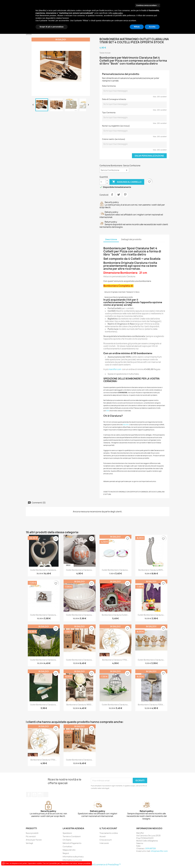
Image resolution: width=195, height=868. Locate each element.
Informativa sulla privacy (73, 857)
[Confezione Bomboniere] (114, 170)
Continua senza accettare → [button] (148, 5)
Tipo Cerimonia (109, 113)
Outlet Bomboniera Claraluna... (80, 570)
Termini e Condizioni (72, 836)
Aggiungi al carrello (127, 182)
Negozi (66, 853)
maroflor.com (115, 369)
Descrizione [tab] (111, 239)
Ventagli (29, 843)
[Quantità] (103, 182)
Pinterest (125, 195)
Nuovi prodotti (32, 833)
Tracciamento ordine (109, 833)
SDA (108, 411)
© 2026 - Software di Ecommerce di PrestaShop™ (98, 865)
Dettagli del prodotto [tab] (131, 239)
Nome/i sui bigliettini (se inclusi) (116, 126)
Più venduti (31, 836)
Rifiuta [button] (137, 27)
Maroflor (126, 425)
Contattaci (67, 847)
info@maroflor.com (159, 851)
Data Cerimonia (109, 86)
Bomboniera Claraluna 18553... (80, 705)
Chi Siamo (67, 840)
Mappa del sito (69, 850)
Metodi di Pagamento (72, 843)
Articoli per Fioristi (34, 840)
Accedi (102, 836)
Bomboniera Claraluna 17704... (115, 660)
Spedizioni (67, 833)
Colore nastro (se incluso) (114, 139)
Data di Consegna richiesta (114, 99)
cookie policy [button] (118, 13)
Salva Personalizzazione (149, 156)
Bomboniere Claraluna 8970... (151, 570)
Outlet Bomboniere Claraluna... (44, 570)
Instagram (40, 795)
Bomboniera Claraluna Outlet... (115, 615)
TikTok (46, 795)
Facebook (29, 795)
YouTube (34, 795)
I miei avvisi (104, 843)
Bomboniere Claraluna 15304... (151, 705)
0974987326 (151, 848)
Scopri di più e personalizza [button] (52, 27)
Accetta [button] (152, 27)
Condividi (112, 195)
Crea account (106, 840)
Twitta (119, 195)
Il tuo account (108, 828)
